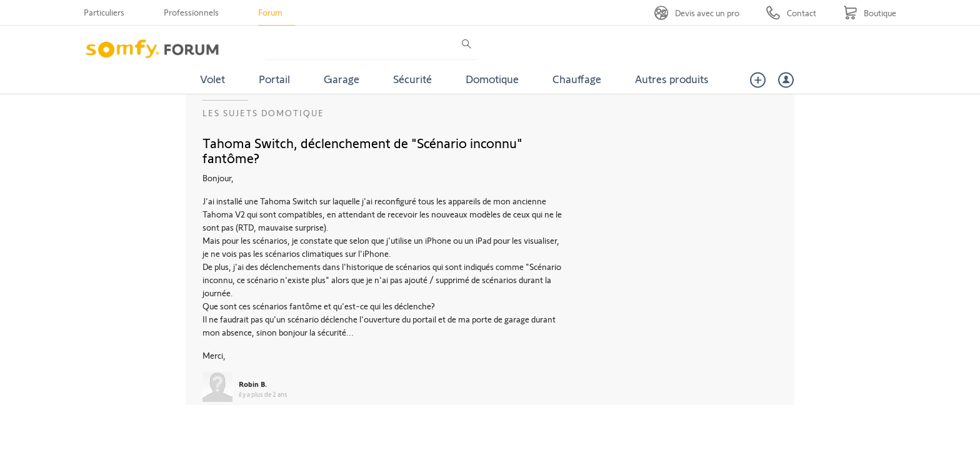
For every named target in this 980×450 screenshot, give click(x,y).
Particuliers (104, 12)
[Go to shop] (870, 13)
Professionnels (191, 12)
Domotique (492, 79)
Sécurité (412, 79)
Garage (342, 79)
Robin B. (253, 384)
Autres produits (672, 79)
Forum (270, 12)
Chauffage (577, 79)
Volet (212, 79)
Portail (274, 79)
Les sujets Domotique (263, 113)
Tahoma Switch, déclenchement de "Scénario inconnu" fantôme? (362, 150)
